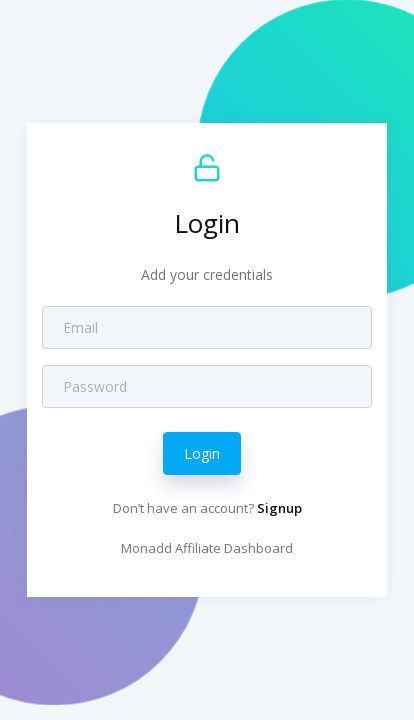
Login (202, 453)
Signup (279, 508)
